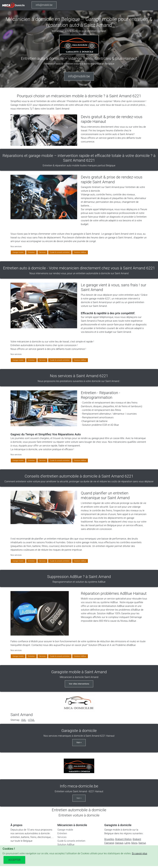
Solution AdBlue (80, 252)
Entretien (31, 252)
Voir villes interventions (79, 684)
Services (42, 252)
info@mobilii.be (44, 5)
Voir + (79, 743)
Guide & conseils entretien (60, 252)
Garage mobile (18, 252)
